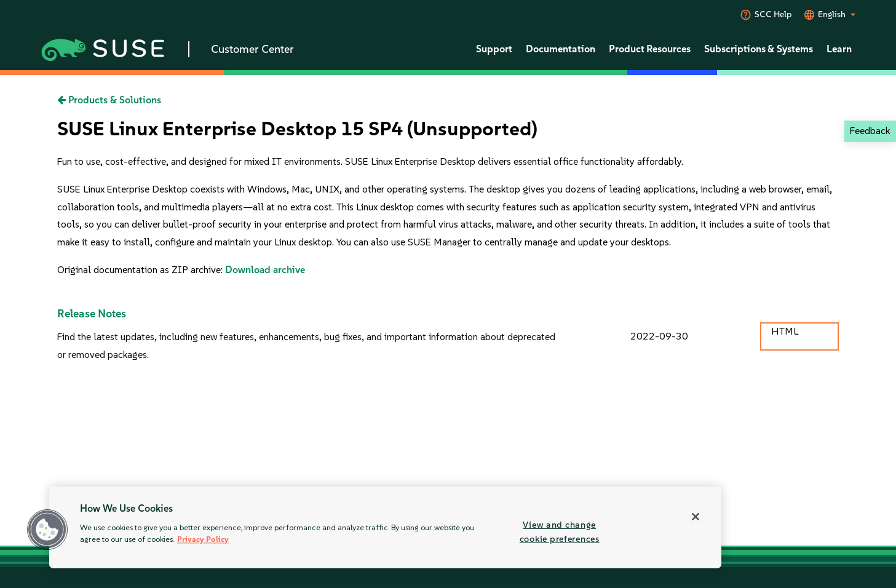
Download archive (265, 270)
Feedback (870, 131)
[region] (385, 527)
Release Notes (92, 314)
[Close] (696, 517)
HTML (785, 331)
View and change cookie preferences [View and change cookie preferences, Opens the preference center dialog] (560, 532)
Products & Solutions (109, 100)
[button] (47, 530)
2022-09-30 (659, 336)
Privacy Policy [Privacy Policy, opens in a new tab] (203, 540)
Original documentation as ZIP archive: (141, 270)
